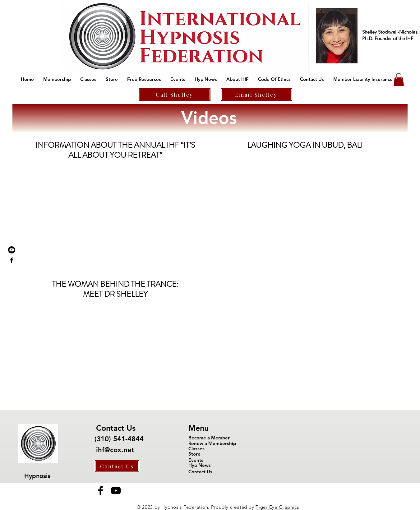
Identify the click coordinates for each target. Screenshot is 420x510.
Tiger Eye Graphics (277, 507)
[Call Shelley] (175, 95)
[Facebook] (101, 491)
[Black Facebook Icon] (12, 260)
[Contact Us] (117, 466)
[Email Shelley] (256, 95)
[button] (57, 79)
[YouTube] (116, 491)
